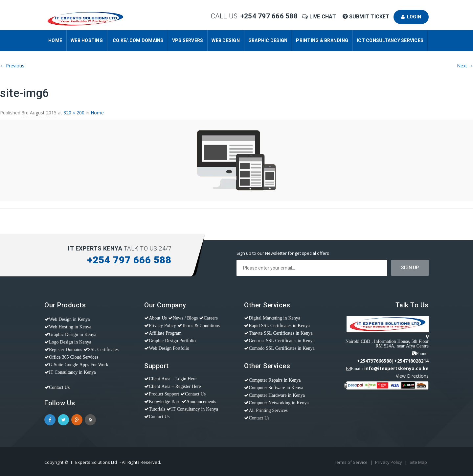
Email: (357, 369)
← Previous (12, 66)
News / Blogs (185, 318)
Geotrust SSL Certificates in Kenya (282, 341)
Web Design (226, 40)
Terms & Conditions (201, 325)
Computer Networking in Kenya (279, 403)
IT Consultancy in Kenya (72, 372)
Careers (211, 318)
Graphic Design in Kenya (73, 334)
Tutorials (157, 409)
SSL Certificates (103, 349)
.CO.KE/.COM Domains (137, 40)
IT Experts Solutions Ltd (94, 462)
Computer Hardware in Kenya (277, 395)
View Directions (412, 376)
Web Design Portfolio (169, 348)
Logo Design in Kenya (70, 342)
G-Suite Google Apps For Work (79, 365)
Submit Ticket (367, 17)
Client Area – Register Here (175, 386)
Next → (465, 66)
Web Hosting (87, 40)
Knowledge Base (165, 401)
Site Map (418, 462)
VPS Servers (188, 40)
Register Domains (66, 349)
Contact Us (59, 387)
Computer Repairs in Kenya (275, 380)
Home (55, 40)
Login (411, 17)
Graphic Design (268, 40)
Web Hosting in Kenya (70, 327)
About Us (158, 318)
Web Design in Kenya (69, 319)
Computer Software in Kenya (276, 388)
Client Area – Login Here (173, 379)
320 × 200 (74, 113)
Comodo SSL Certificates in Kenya (282, 348)
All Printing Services (268, 410)
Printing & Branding (322, 40)
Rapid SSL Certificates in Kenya (279, 325)
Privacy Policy (162, 325)
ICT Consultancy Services (390, 40)
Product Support (164, 394)
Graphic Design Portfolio (172, 341)
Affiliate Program (165, 333)
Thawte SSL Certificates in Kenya (281, 333)
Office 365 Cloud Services (74, 357)
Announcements (201, 401)
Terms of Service (351, 462)
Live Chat (320, 17)
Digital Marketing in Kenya (274, 318)
